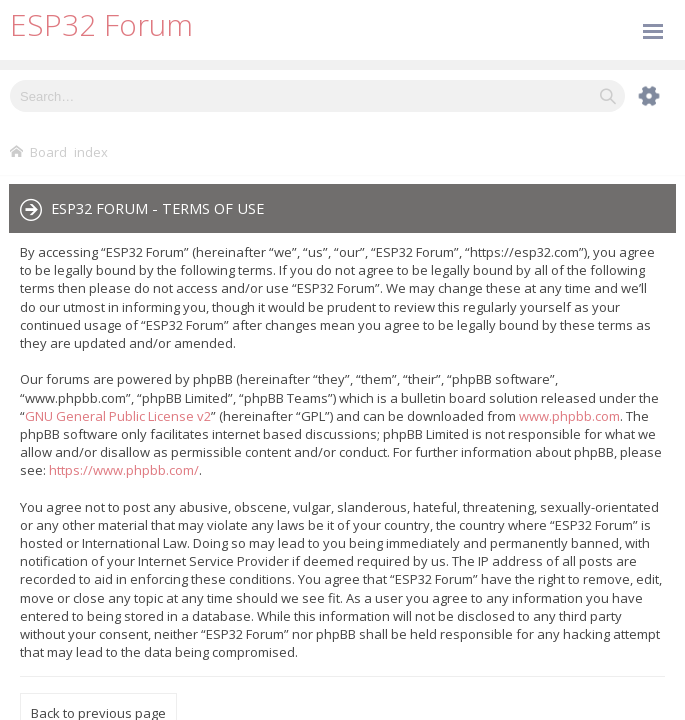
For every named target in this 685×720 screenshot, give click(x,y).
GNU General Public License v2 (118, 416)
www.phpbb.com (569, 416)
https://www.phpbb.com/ (124, 470)
